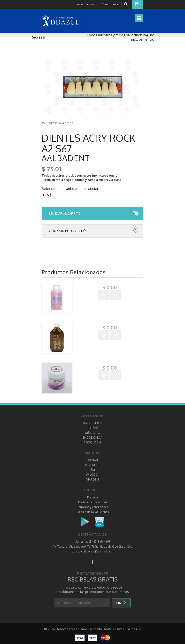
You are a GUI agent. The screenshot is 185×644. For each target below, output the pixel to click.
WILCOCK (92, 475)
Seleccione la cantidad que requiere (71, 189)
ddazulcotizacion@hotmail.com (92, 551)
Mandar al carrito (94, 213)
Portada (92, 497)
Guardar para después (94, 231)
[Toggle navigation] (139, 18)
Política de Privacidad (93, 502)
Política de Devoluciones (93, 512)
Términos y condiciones (92, 507)
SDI (93, 470)
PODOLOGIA (92, 442)
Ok (121, 603)
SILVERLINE (93, 465)
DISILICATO (93, 433)
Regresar (38, 37)
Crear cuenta (110, 4)
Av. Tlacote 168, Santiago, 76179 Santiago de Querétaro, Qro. (93, 547)
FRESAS (93, 428)
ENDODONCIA (92, 438)
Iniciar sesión (85, 4)
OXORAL (93, 460)
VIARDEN (93, 479)
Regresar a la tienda (57, 123)
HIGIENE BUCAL (92, 423)
